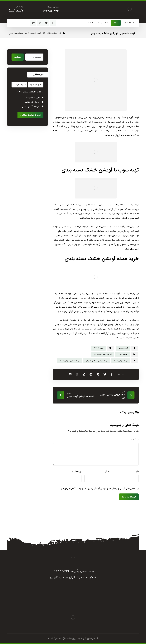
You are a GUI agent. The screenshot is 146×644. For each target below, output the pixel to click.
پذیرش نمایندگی (32, 102)
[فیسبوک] (53, 23)
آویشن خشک (122, 354)
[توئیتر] (46, 23)
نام (137, 471)
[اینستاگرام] (40, 23)
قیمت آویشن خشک (121, 361)
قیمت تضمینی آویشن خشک (69, 361)
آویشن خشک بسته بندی (103, 354)
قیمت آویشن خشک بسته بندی (96, 361)
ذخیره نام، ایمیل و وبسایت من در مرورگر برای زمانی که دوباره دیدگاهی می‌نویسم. (98, 488)
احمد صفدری (123, 348)
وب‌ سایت (77, 471)
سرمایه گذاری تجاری (31, 106)
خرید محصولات (33, 98)
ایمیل (108, 471)
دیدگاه (135, 440)
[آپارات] (33, 23)
